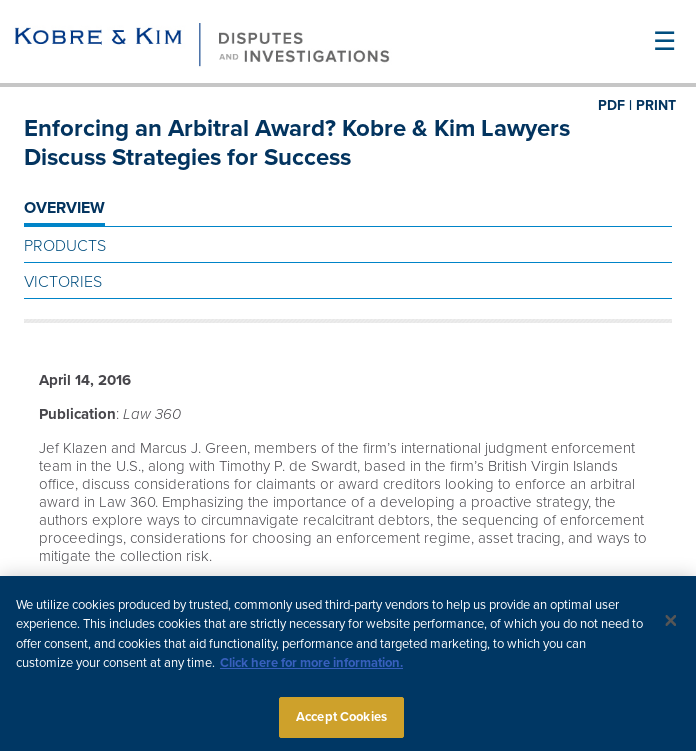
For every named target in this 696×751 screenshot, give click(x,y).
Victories (63, 282)
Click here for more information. (311, 669)
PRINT (656, 105)
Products (65, 246)
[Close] (671, 626)
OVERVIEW (64, 208)
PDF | (615, 105)
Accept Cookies (341, 723)
